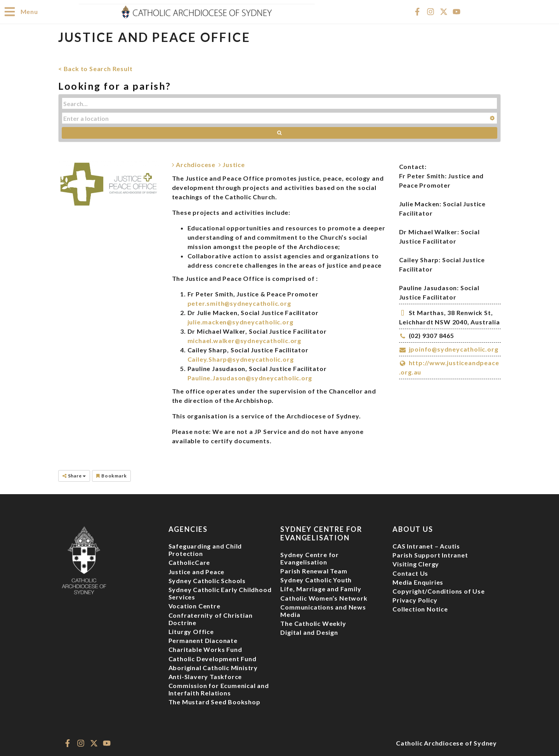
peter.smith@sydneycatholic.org (239, 303)
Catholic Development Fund (213, 658)
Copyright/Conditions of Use (439, 591)
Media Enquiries (418, 582)
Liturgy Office (191, 631)
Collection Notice (420, 609)
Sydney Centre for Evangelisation (310, 558)
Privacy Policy (415, 600)
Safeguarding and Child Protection (205, 549)
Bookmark (111, 475)
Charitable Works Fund (205, 649)
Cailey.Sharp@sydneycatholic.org (241, 359)
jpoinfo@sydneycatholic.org (454, 349)
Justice (232, 164)
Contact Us (410, 573)
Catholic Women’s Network (324, 598)
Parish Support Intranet (430, 555)
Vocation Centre (194, 605)
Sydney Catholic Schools (207, 580)
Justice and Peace (197, 571)
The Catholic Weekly (313, 623)
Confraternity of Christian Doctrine (211, 618)
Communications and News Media (323, 610)
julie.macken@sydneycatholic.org (240, 321)
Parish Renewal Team (314, 570)
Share (74, 475)
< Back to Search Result (95, 68)
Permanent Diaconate (203, 640)
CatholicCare (189, 562)
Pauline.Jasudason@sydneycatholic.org (250, 377)
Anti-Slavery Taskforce (205, 676)
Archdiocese (194, 164)
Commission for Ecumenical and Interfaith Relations (219, 689)
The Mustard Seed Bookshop (214, 701)
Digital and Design (309, 632)
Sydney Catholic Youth (316, 579)
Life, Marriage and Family (321, 588)
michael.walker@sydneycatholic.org (244, 340)
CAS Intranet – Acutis (426, 546)
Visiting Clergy (416, 564)
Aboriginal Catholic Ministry (213, 667)
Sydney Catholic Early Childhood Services (220, 593)
